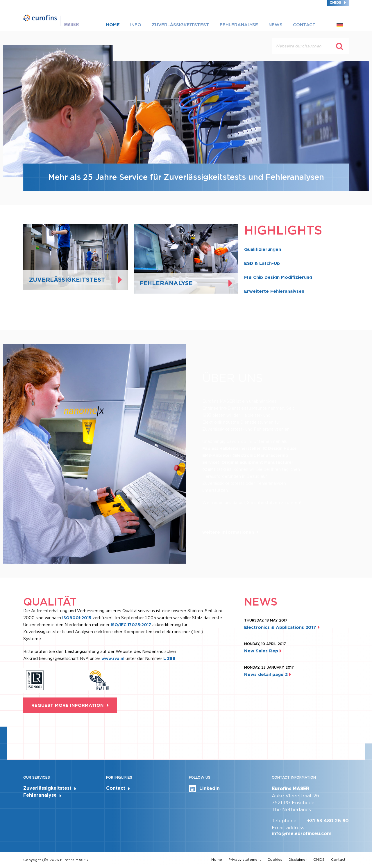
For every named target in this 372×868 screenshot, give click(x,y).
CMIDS (335, 2)
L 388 (169, 658)
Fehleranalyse (239, 25)
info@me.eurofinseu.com (302, 834)
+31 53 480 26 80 (328, 821)
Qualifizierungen (263, 249)
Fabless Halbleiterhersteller (231, 448)
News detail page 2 (268, 674)
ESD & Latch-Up (262, 263)
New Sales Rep (263, 651)
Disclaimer (298, 859)
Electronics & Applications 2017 (282, 627)
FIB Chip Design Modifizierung (278, 277)
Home (113, 25)
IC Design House (280, 448)
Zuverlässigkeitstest (180, 25)
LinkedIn (204, 789)
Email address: (289, 828)
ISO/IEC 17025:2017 (131, 625)
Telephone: (285, 821)
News (276, 25)
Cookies (275, 859)
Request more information (68, 705)
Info (136, 25)
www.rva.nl (113, 658)
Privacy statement (245, 859)
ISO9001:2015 (77, 618)
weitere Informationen (228, 532)
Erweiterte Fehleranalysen (274, 291)
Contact (304, 25)
